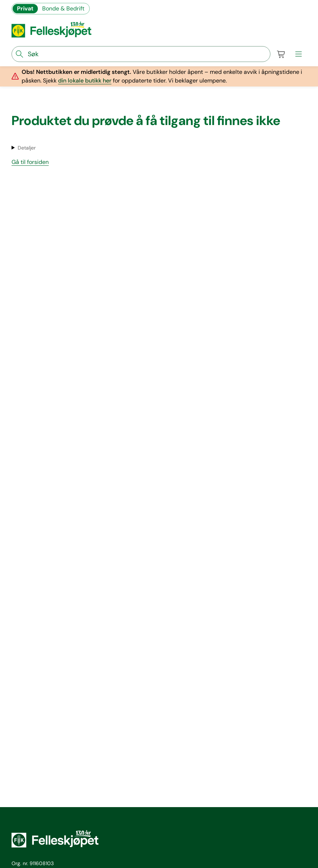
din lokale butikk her (85, 81)
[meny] (299, 54)
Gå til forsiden (30, 162)
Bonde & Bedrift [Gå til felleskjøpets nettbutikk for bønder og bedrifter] (63, 8)
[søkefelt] (141, 54)
